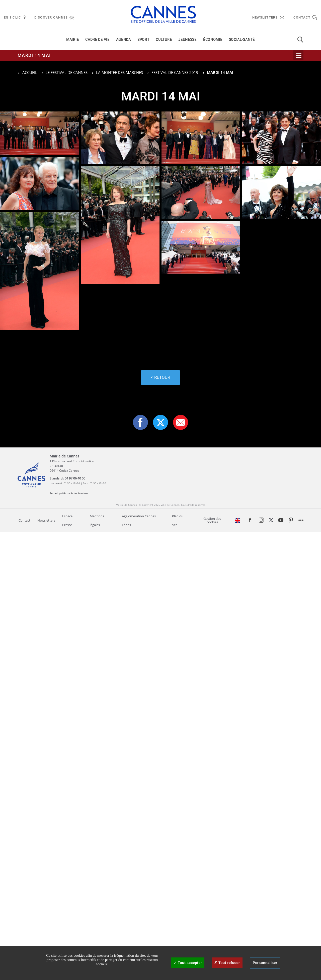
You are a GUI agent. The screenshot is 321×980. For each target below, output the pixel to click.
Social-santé (242, 40)
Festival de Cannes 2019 (175, 72)
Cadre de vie (97, 40)
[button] (181, 422)
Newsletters (46, 520)
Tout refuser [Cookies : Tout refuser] (227, 963)
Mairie (72, 40)
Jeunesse (187, 40)
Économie (213, 40)
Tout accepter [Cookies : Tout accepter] (188, 963)
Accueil (27, 72)
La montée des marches (119, 72)
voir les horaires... (79, 493)
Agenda (124, 40)
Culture (164, 40)
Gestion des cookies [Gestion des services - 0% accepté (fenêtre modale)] (212, 520)
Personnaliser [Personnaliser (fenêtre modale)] (265, 963)
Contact (24, 520)
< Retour (160, 377)
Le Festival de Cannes (67, 72)
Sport (143, 40)
